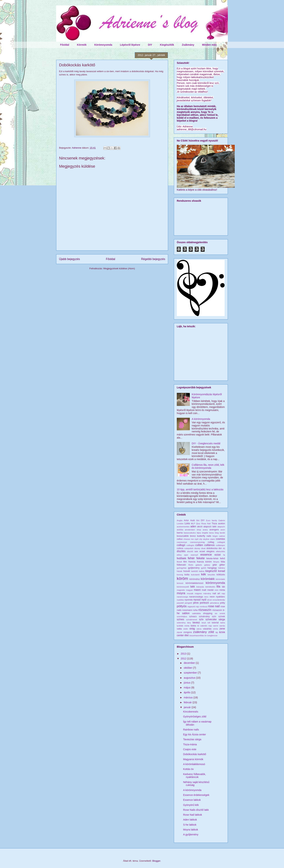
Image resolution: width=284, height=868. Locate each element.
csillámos (209, 545)
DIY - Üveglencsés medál (206, 443)
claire (213, 539)
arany (205, 530)
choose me (189, 539)
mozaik (190, 593)
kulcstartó (195, 575)
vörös (215, 629)
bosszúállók (183, 536)
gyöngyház (182, 568)
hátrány (222, 568)
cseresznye (182, 542)
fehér (191, 558)
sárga (222, 619)
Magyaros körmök (193, 759)
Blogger (156, 861)
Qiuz (198, 524)
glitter (222, 565)
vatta (179, 629)
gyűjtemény (194, 568)
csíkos (180, 548)
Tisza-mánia (190, 744)
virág (192, 629)
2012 (184, 659)
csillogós (190, 545)
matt (204, 590)
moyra (181, 593)
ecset (202, 551)
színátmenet (192, 620)
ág (217, 632)
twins (223, 623)
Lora (187, 523)
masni (197, 590)
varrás (222, 626)
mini (217, 590)
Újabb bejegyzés (69, 259)
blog (217, 533)
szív (201, 619)
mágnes (198, 593)
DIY (150, 45)
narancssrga (182, 597)
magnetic (181, 590)
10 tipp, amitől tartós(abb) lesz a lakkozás (200, 489)
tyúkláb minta (183, 626)
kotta (187, 575)
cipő (196, 539)
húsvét (187, 571)
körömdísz (195, 579)
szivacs (193, 616)
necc (206, 597)
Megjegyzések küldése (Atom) (119, 268)
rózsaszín (205, 610)
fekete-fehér (212, 558)
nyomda (189, 600)
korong (180, 575)
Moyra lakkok (191, 830)
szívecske (211, 619)
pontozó (204, 603)
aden (193, 526)
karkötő (195, 571)
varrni (216, 626)
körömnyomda (215, 583)
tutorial (215, 623)
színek (222, 616)
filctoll (179, 562)
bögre (215, 536)
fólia (223, 562)
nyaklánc (220, 597)
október (188, 668)
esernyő (194, 555)
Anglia (180, 520)
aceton (222, 524)
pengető (188, 603)
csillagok (221, 542)
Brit (198, 520)
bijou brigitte (202, 533)
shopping (208, 613)
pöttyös (182, 606)
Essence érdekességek (196, 795)
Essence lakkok (192, 800)
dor (220, 548)
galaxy (207, 565)
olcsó (209, 600)
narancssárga (196, 597)
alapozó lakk (210, 527)
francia (192, 562)
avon (223, 530)
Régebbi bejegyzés (153, 259)
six (216, 613)
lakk (193, 587)
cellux (180, 539)
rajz (197, 607)
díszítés (181, 551)
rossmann (187, 610)
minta (222, 590)
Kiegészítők (167, 45)
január (188, 707)
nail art (216, 593)
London (180, 524)
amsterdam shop (193, 530)
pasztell (180, 603)
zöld (211, 632)
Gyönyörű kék (191, 805)
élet (187, 635)
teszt (204, 623)
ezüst (218, 555)
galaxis (199, 565)
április (187, 692)
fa (224, 555)
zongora (188, 632)
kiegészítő (211, 571)
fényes (216, 562)
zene (222, 629)
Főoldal (65, 45)
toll (209, 623)
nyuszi (197, 600)
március (188, 697)
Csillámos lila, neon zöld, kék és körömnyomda (208, 466)
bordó (222, 533)
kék (204, 574)
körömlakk (208, 579)
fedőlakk (181, 558)
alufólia (180, 530)
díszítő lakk (193, 551)
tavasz (196, 622)
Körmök (82, 45)
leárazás (200, 587)
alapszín (221, 527)
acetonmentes (183, 527)
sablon (186, 613)
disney (197, 548)
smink (222, 613)
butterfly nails (204, 536)
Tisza (214, 524)
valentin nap (206, 626)
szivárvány (204, 616)
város (199, 629)
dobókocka (212, 548)
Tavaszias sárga (192, 739)
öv (206, 636)
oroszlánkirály (219, 600)
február (188, 702)
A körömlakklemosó (194, 764)
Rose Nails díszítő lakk (196, 810)
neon (212, 597)
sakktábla (196, 613)
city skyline (204, 539)
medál (210, 590)
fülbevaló (181, 565)
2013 (184, 654)
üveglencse (212, 636)
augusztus (190, 678)
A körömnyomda (201, 419)
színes (180, 619)
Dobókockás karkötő (195, 754)
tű (198, 626)
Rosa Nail (206, 524)
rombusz (204, 607)
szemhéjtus (182, 616)
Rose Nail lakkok (193, 815)
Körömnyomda (103, 45)
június (187, 683)
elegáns (210, 551)
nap (223, 593)
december (190, 663)
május (187, 688)
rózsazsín (217, 610)
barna (180, 533)
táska (193, 626)
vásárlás (207, 629)
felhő (223, 558)
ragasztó (191, 607)
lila (219, 586)
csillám (199, 545)
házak (179, 571)
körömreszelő (183, 587)
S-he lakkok (190, 825)
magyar (189, 590)
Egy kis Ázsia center (195, 734)
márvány (207, 593)
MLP (193, 524)
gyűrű (204, 568)
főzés (191, 565)
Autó (193, 520)
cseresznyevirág (197, 542)
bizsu (212, 533)
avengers (214, 530)
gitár (215, 565)
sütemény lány (184, 623)
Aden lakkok (190, 820)
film (185, 562)
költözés (221, 575)
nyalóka (180, 600)
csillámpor (220, 545)
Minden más (209, 45)
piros (196, 603)
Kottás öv (188, 769)
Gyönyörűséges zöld (195, 717)
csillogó (181, 545)
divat (203, 548)
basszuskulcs (190, 533)
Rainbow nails (191, 730)
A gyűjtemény (191, 834)
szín (214, 616)
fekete (201, 558)
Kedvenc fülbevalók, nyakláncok (194, 776)
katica (202, 571)
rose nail (214, 606)
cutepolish (189, 548)
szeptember (191, 673)
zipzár (179, 632)
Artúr (186, 520)
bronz (193, 536)
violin (186, 629)
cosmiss (220, 539)
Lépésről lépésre (130, 45)
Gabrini (222, 520)
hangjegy (212, 568)
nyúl (204, 600)
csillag (211, 542)
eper (186, 555)
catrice (222, 536)
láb (223, 587)
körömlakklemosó (195, 583)
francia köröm (204, 562)
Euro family (212, 520)
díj (224, 548)
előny (179, 555)
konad (222, 571)
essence (206, 555)
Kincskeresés (191, 712)
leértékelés (210, 587)
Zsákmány (188, 45)
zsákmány (200, 632)
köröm (182, 579)
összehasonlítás (197, 636)
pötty (223, 603)
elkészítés (220, 551)
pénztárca (215, 603)
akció (200, 527)
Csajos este (190, 749)
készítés (211, 575)
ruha (195, 610)
